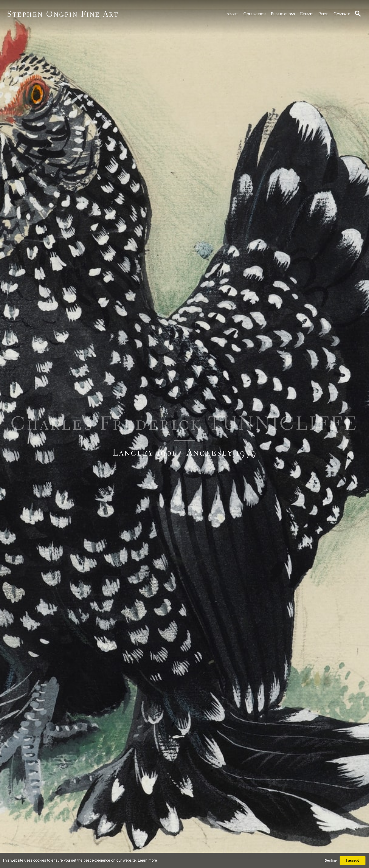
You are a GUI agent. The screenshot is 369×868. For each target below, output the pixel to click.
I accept (353, 860)
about (232, 14)
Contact (342, 14)
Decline (331, 860)
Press (323, 14)
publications (283, 14)
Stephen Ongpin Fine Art (63, 14)
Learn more (147, 860)
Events (307, 14)
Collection (255, 14)
